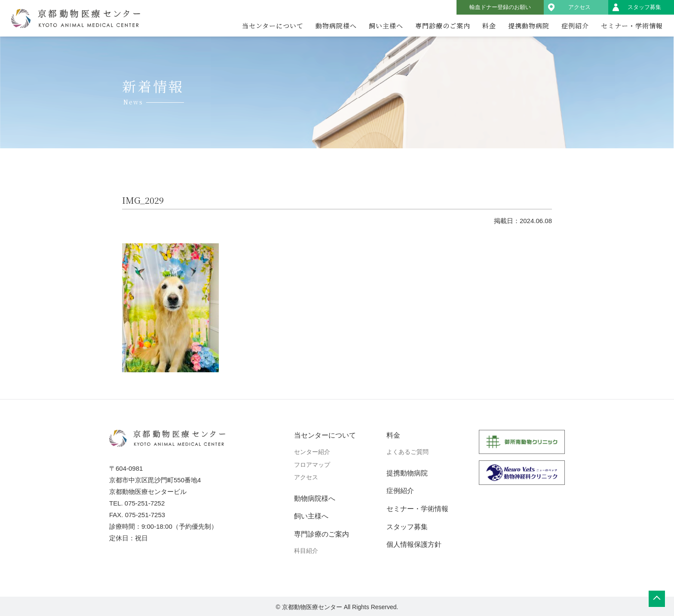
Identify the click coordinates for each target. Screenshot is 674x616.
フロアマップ (312, 465)
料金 (489, 26)
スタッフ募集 (644, 7)
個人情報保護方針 (414, 544)
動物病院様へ (336, 26)
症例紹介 (575, 26)
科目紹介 (306, 551)
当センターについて (273, 26)
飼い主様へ (386, 26)
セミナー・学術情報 (632, 26)
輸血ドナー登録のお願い (500, 7)
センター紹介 (312, 452)
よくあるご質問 (407, 452)
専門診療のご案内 (443, 26)
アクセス (579, 7)
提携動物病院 (529, 26)
